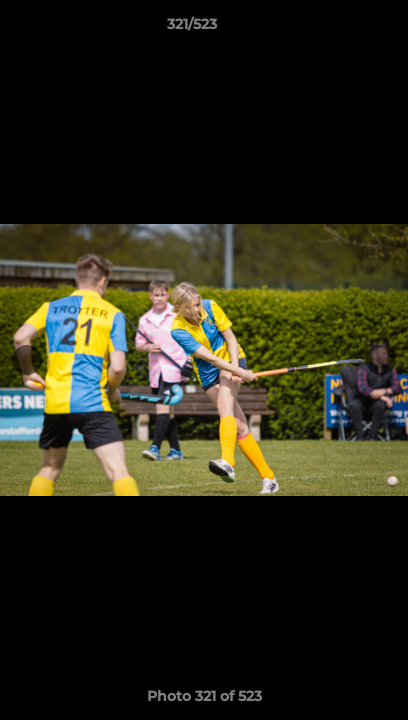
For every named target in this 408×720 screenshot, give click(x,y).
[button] (336, 29)
